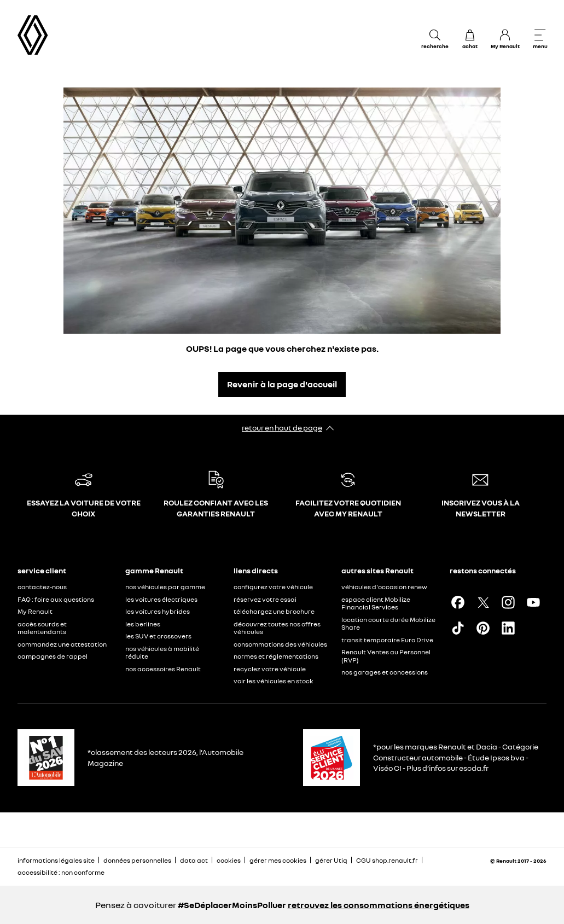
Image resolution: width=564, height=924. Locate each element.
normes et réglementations (276, 656)
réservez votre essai (265, 599)
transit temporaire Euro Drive (387, 640)
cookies (229, 860)
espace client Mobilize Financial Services (376, 603)
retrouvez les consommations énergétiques (379, 905)
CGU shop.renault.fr (387, 860)
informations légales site (56, 860)
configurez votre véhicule (273, 587)
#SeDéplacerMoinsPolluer (232, 905)
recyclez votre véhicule (270, 669)
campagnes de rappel (53, 656)
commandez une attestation (62, 644)
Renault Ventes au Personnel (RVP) (386, 656)
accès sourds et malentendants (42, 628)
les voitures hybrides (158, 611)
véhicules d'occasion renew (384, 587)
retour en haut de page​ (282, 428)
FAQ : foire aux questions (56, 599)
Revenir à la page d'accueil (282, 384)
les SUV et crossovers (158, 636)
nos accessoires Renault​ (163, 669)
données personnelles (137, 860)
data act (194, 860)
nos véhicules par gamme (165, 587)
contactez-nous (42, 587)
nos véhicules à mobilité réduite (162, 653)
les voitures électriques (161, 599)
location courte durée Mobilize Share (388, 624)
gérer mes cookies (278, 861)
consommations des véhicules (280, 644)
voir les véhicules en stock (274, 681)
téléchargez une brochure (274, 611)
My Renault (35, 611)
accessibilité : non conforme (61, 872)
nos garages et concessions (385, 672)
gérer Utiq (331, 860)
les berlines (143, 624)
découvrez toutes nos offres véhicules (277, 628)
